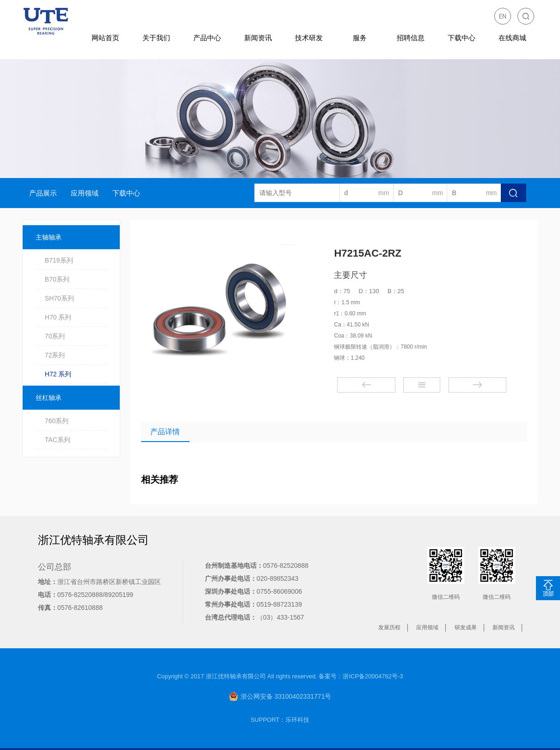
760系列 (57, 421)
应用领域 (85, 193)
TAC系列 (58, 440)
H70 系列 (58, 317)
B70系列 (57, 279)
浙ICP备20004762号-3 (373, 676)
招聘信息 (411, 38)
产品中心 (207, 38)
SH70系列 (59, 298)
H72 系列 (58, 374)
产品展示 (43, 193)
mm (383, 193)
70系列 (55, 336)
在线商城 (512, 38)
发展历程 (389, 627)
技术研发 (309, 38)
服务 (360, 38)
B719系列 (59, 260)
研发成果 (466, 627)
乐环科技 (297, 720)
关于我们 (156, 38)
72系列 (55, 355)
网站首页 (105, 38)
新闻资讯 (258, 38)
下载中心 (462, 38)
